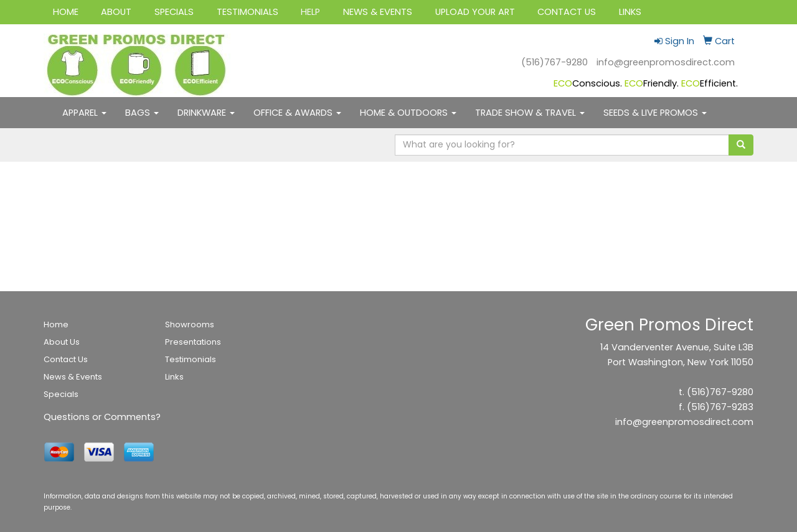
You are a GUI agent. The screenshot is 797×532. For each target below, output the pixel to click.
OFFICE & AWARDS (297, 113)
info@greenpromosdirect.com (666, 62)
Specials (61, 394)
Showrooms (190, 324)
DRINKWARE (206, 113)
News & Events (73, 377)
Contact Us (66, 359)
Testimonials (191, 359)
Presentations (193, 342)
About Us (62, 342)
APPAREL (84, 113)
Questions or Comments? (102, 417)
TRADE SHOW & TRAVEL (530, 113)
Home (56, 324)
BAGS (142, 113)
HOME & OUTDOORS (408, 113)
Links (174, 377)
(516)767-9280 (554, 62)
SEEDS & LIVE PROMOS (655, 113)
